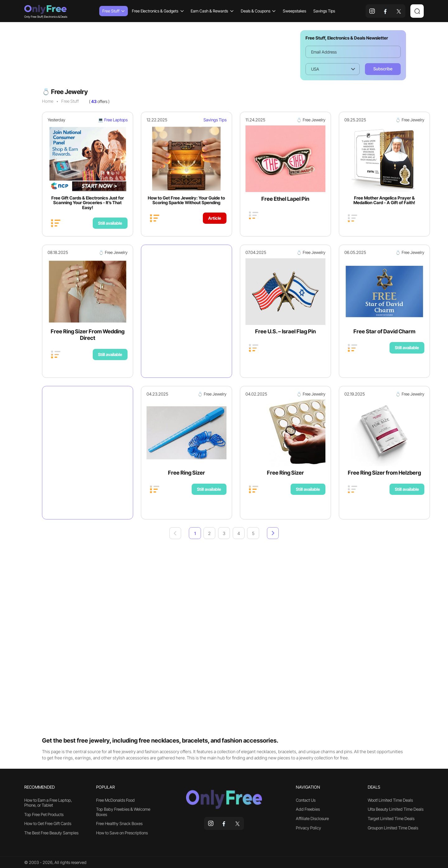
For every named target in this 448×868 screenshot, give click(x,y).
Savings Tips (324, 11)
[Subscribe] (383, 69)
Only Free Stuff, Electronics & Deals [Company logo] (45, 11)
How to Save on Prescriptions (122, 833)
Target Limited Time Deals (391, 819)
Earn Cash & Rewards (212, 11)
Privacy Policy (308, 828)
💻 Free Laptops (113, 120)
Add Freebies (308, 809)
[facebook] (386, 11)
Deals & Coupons (258, 11)
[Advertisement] (167, 55)
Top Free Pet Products (44, 814)
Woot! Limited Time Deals (390, 800)
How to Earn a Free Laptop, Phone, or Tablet (48, 803)
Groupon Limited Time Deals (393, 828)
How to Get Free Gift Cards (48, 823)
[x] (399, 11)
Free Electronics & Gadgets (158, 11)
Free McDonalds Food (115, 800)
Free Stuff (114, 11)
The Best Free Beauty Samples (51, 833)
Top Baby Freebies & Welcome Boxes (123, 812)
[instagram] (372, 11)
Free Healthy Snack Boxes (119, 823)
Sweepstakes (294, 11)
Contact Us (306, 800)
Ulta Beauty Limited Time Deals (396, 809)
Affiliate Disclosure (312, 819)
